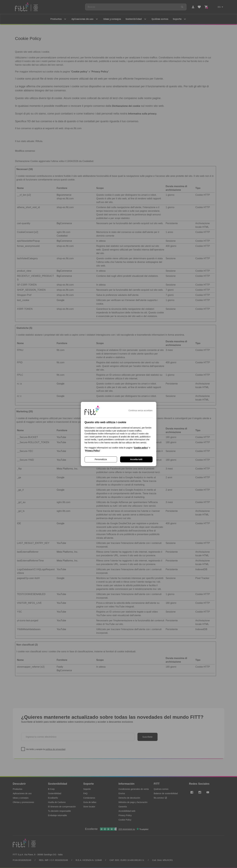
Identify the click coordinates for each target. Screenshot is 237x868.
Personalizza (101, 459)
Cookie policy (141, 448)
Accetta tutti (136, 459)
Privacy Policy (92, 451)
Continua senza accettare (141, 410)
